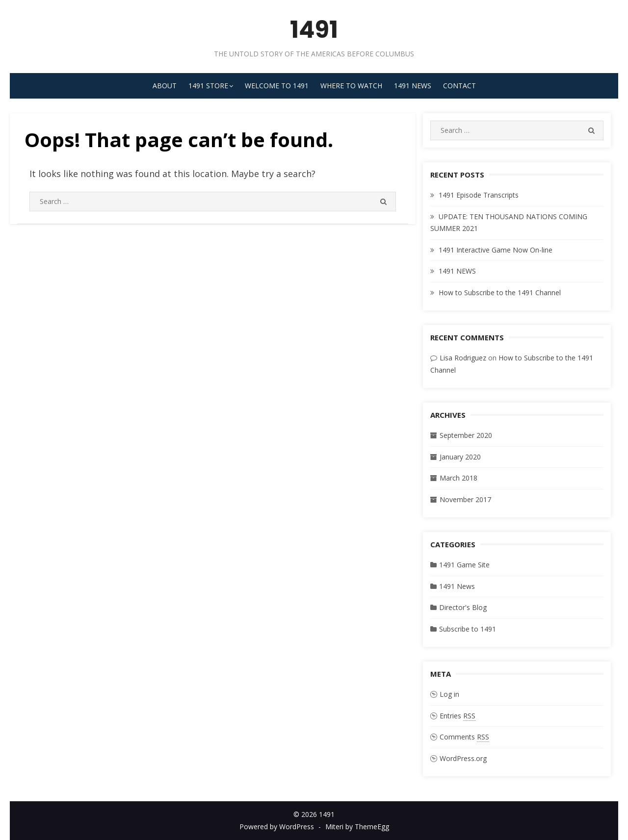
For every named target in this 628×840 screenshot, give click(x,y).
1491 (314, 30)
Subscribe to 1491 (468, 629)
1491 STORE (208, 86)
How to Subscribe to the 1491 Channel (500, 293)
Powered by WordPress (277, 827)
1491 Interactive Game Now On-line (496, 250)
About (165, 86)
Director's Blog (463, 607)
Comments (464, 737)
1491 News (413, 86)
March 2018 (458, 478)
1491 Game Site (464, 565)
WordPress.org (463, 758)
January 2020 (460, 457)
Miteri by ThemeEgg (357, 827)
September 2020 (466, 435)
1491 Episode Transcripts (479, 195)
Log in (449, 694)
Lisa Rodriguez (463, 358)
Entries (458, 716)
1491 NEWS (457, 271)
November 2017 (465, 499)
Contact (459, 86)
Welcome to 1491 (277, 86)
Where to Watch (351, 86)
